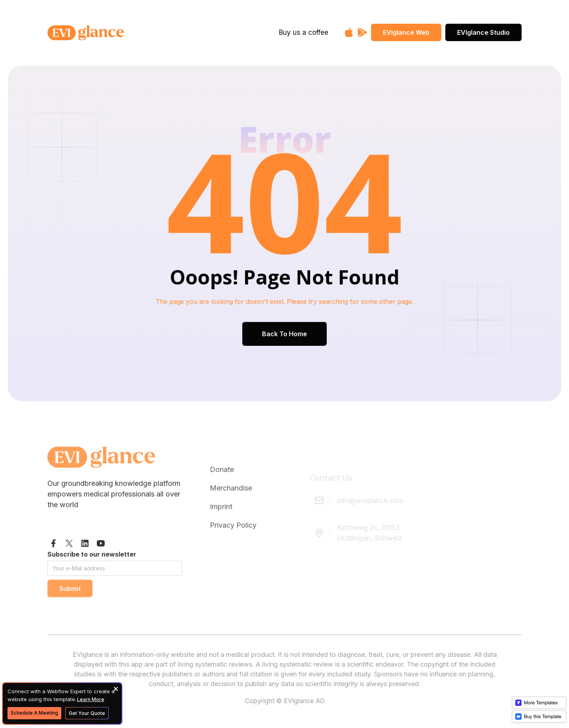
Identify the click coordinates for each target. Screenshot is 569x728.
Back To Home (284, 332)
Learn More (91, 699)
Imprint (221, 530)
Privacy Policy (233, 548)
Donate (222, 493)
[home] (111, 33)
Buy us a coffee (304, 32)
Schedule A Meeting (34, 713)
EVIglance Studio (483, 32)
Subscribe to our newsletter (92, 570)
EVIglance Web (406, 32)
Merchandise (231, 511)
